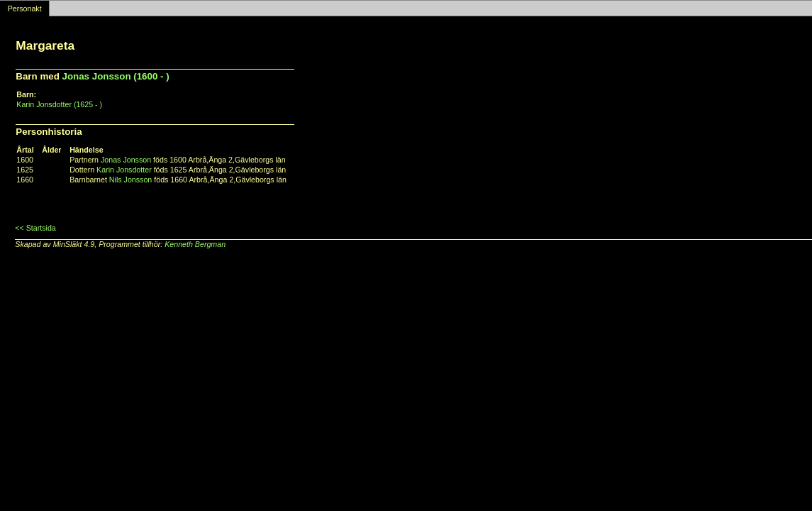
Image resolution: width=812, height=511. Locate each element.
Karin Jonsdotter (124, 170)
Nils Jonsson (130, 180)
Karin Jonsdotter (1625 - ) (59, 104)
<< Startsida (35, 228)
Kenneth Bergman (195, 244)
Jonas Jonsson (126, 160)
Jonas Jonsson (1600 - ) (116, 76)
